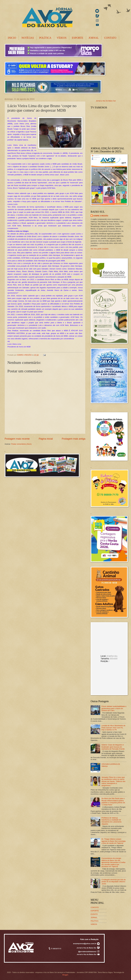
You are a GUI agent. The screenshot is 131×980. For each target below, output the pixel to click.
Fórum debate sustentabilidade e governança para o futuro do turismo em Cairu (114, 708)
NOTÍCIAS (28, 38)
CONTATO (110, 38)
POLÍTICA (45, 38)
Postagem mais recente (17, 439)
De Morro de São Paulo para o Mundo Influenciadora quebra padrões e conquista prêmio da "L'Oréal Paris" (113, 802)
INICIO (12, 38)
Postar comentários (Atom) (21, 444)
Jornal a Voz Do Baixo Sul (106, 101)
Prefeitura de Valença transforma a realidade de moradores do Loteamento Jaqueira (111, 821)
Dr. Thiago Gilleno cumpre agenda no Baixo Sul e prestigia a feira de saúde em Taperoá (114, 841)
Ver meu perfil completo (100, 249)
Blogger (65, 975)
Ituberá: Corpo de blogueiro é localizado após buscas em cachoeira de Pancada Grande (113, 747)
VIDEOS (94, 924)
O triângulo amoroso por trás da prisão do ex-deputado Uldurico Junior (114, 882)
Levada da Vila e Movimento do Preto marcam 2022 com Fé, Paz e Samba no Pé (113, 728)
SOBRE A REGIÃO (101, 216)
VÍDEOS (62, 38)
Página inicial (46, 439)
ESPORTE (77, 38)
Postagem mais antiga (74, 439)
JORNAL (94, 38)
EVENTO (94, 914)
